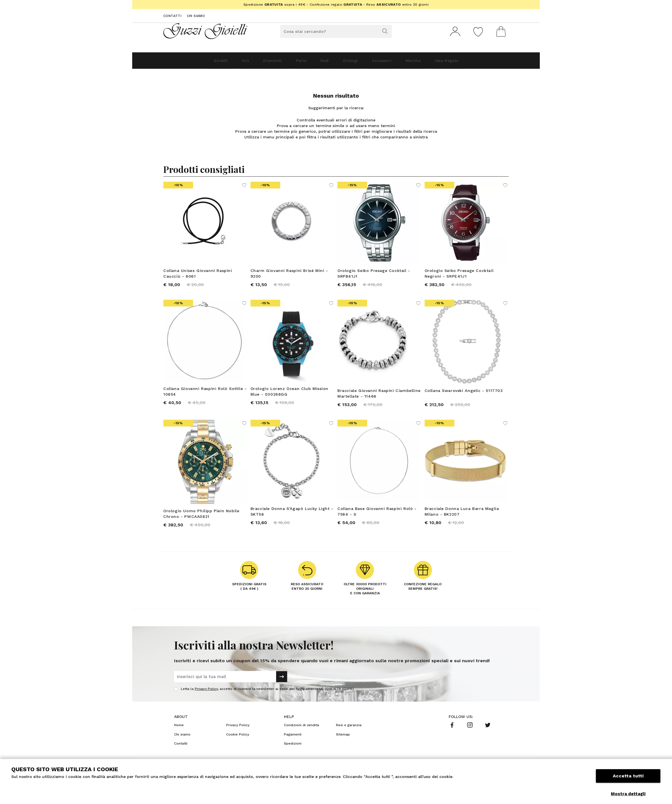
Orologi (355, 63)
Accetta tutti (628, 781)
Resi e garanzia (349, 733)
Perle (292, 63)
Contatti (172, 16)
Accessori (395, 63)
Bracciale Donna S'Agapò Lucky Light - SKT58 (292, 518)
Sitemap (343, 743)
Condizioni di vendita (301, 733)
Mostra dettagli (628, 794)
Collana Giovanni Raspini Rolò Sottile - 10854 (205, 396)
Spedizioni (293, 752)
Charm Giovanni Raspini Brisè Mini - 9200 (289, 276)
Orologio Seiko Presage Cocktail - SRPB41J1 (374, 276)
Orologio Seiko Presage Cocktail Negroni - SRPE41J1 (459, 276)
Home (179, 733)
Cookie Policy (238, 743)
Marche (434, 63)
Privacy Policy (206, 697)
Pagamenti (293, 743)
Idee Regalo (476, 63)
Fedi (322, 63)
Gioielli (190, 63)
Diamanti (256, 63)
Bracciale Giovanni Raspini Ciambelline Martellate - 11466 (379, 398)
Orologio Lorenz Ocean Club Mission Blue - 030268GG (289, 396)
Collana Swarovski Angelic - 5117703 (464, 395)
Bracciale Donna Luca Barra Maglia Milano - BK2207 (462, 518)
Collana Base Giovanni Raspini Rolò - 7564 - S (377, 518)
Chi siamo (196, 16)
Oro (222, 63)
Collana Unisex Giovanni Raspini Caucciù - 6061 (198, 276)
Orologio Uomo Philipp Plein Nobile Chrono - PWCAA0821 (201, 520)
